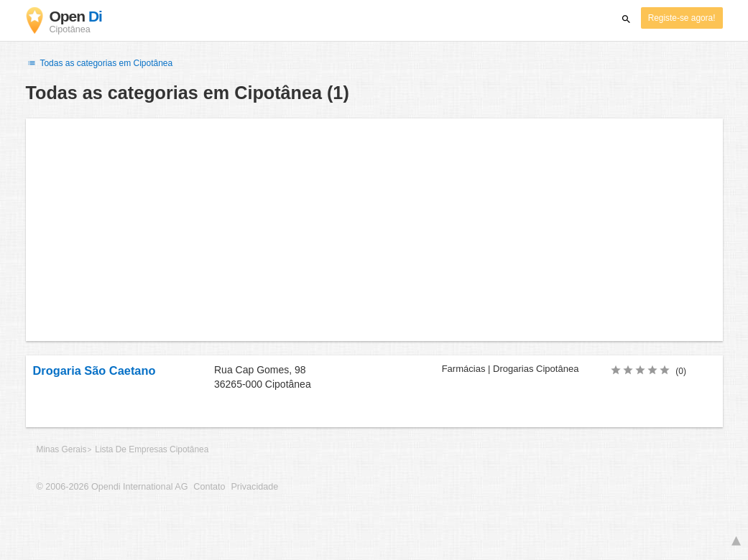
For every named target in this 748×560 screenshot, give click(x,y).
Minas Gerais (62, 449)
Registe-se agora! (682, 18)
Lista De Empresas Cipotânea (152, 449)
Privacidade (254, 487)
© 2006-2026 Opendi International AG (112, 487)
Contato (209, 487)
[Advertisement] (374, 230)
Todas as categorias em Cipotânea (100, 63)
